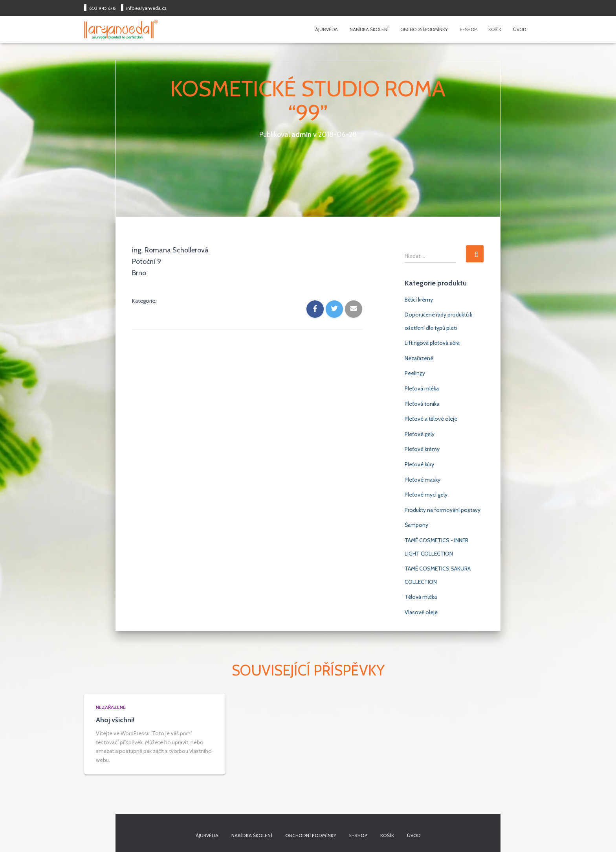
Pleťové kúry (419, 464)
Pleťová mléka (422, 388)
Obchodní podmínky (424, 29)
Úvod (520, 29)
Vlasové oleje (421, 612)
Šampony (416, 525)
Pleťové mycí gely (426, 495)
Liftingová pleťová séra (432, 343)
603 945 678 (103, 8)
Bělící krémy (419, 300)
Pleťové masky (423, 480)
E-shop (468, 29)
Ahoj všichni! (115, 720)
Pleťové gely (420, 434)
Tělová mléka (421, 597)
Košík (495, 29)
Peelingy (415, 373)
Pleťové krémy (422, 449)
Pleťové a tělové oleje (431, 419)
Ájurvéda (326, 29)
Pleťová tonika (422, 404)
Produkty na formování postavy (443, 510)
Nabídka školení (369, 29)
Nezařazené (419, 358)
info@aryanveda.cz (146, 8)
